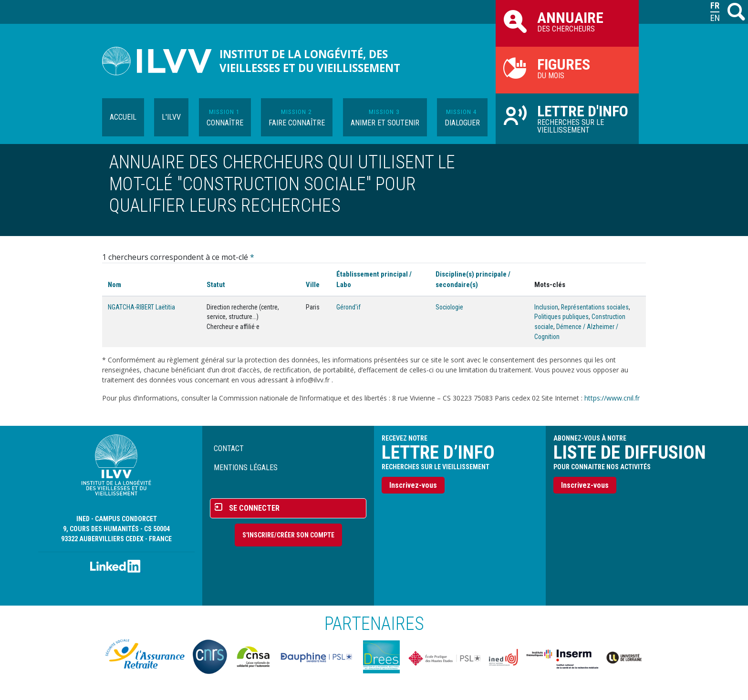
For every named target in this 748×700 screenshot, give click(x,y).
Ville (313, 285)
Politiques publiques (561, 317)
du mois (567, 68)
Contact (229, 448)
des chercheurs (567, 21)
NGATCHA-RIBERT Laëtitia (141, 307)
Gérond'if (348, 307)
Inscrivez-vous (413, 485)
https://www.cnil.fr (612, 398)
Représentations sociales (595, 307)
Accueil (123, 117)
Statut (216, 285)
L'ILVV (171, 117)
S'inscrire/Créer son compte (288, 535)
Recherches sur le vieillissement (567, 118)
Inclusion (546, 307)
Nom (114, 285)
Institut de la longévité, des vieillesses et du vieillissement (310, 61)
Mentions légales (246, 468)
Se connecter (254, 508)
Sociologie (449, 307)
